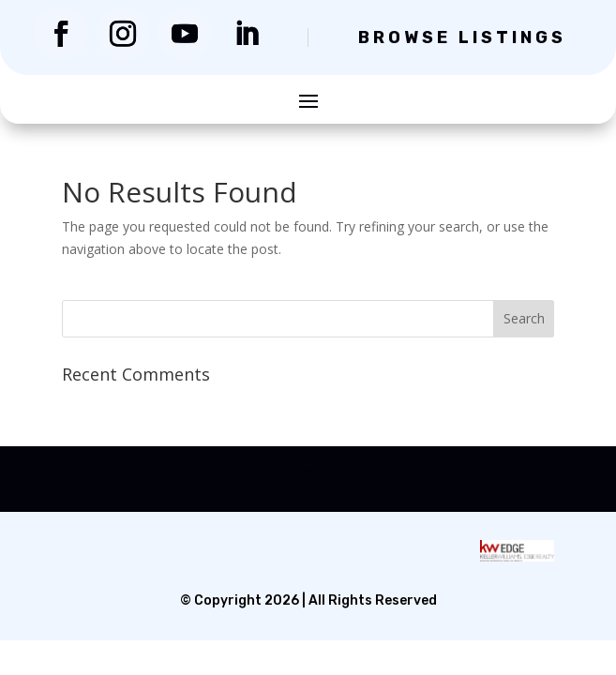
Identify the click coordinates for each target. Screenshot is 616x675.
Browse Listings (462, 37)
